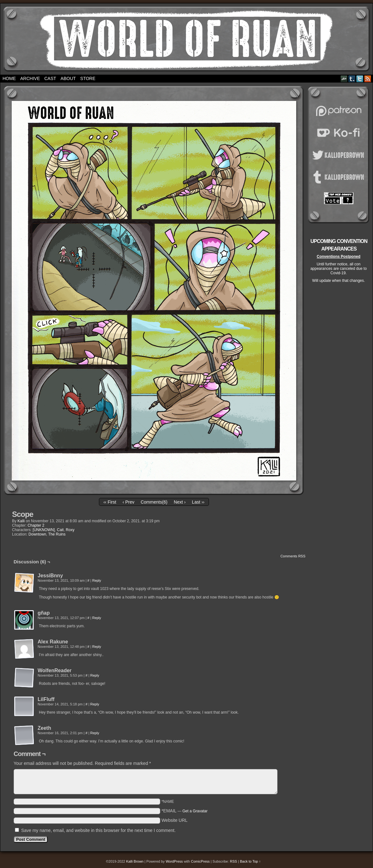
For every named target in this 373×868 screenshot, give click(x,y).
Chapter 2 (36, 525)
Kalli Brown (135, 861)
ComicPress (200, 861)
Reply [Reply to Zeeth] (95, 733)
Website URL (174, 820)
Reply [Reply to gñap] (97, 618)
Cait (60, 530)
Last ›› (198, 502)
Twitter (360, 79)
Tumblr (352, 79)
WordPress (174, 861)
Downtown (37, 534)
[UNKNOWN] (44, 530)
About (68, 78)
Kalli (21, 521)
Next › (180, 502)
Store (88, 78)
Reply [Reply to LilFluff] (95, 704)
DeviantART (344, 79)
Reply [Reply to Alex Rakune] (97, 647)
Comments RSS (293, 556)
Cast (50, 78)
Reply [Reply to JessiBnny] (97, 580)
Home (9, 78)
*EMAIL (185, 811)
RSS (368, 79)
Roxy (70, 530)
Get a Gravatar (195, 811)
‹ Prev (128, 502)
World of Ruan (187, 39)
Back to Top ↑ (250, 861)
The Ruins (57, 534)
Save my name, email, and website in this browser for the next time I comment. (98, 830)
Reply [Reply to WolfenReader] (95, 675)
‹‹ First (110, 502)
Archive (30, 78)
